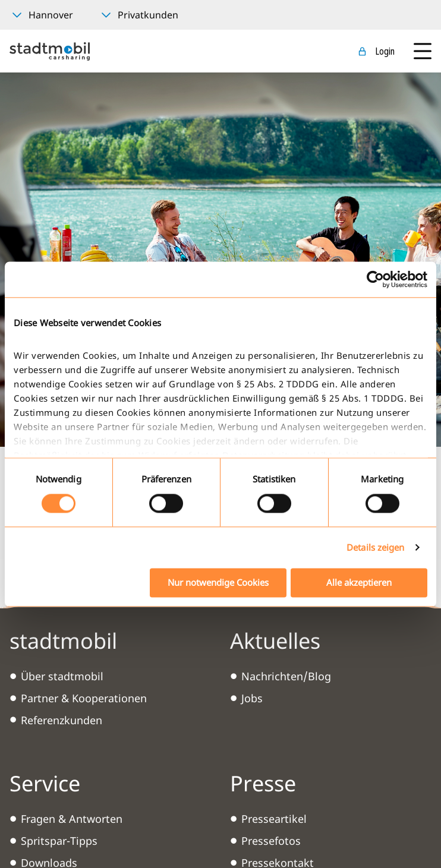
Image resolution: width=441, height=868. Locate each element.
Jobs (252, 698)
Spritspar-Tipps (59, 841)
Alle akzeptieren (359, 582)
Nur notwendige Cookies (218, 582)
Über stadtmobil (62, 676)
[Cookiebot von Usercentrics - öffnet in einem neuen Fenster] (375, 279)
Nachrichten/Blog (286, 676)
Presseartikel (274, 819)
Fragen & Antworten (72, 819)
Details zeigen (375, 548)
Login (385, 51)
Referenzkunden (62, 720)
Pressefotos (271, 841)
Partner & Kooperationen (84, 698)
